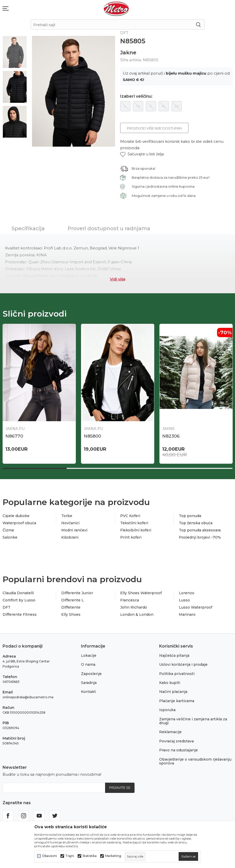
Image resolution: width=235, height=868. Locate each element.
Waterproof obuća (19, 523)
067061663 (11, 682)
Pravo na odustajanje (178, 750)
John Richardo (134, 607)
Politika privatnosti (177, 674)
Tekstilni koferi (134, 523)
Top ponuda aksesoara (200, 530)
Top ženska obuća (196, 523)
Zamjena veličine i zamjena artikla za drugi (193, 721)
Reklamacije (170, 732)
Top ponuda (190, 516)
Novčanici (70, 523)
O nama (88, 664)
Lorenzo (187, 593)
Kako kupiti (170, 683)
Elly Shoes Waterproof (141, 593)
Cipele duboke (16, 516)
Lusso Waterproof (196, 607)
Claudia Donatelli (18, 593)
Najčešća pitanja (174, 655)
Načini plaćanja (173, 692)
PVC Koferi (130, 516)
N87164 (14, 436)
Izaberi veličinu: (136, 96)
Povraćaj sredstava (176, 741)
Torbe (67, 516)
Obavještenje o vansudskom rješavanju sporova (195, 761)
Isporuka (167, 710)
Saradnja (89, 683)
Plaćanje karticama (177, 701)
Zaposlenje (91, 674)
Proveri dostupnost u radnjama (109, 228)
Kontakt (88, 692)
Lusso (184, 600)
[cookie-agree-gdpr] (188, 856)
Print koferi (131, 537)
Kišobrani (70, 537)
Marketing (113, 856)
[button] (142, 154)
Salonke (10, 537)
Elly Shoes (71, 614)
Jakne (128, 53)
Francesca (130, 600)
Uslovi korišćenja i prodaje (183, 664)
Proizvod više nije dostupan (154, 128)
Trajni (70, 856)
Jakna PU (93, 429)
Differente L (73, 600)
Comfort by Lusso (19, 600)
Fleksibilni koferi (136, 530)
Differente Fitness (20, 614)
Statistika (90, 856)
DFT (7, 607)
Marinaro (187, 614)
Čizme (8, 530)
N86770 (93, 436)
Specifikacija (28, 228)
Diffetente (71, 607)
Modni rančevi (74, 530)
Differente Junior (77, 593)
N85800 (171, 436)
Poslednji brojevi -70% (200, 537)
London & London (137, 614)
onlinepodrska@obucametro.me (28, 697)
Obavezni (49, 856)
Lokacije (89, 655)
